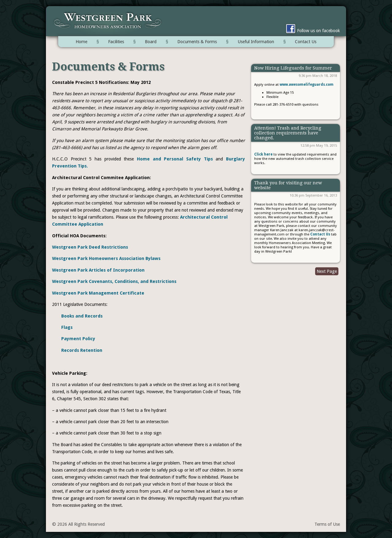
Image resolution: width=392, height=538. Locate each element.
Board (151, 42)
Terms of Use (327, 524)
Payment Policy (78, 339)
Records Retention (82, 350)
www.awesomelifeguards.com (307, 85)
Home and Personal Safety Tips (175, 159)
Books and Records (82, 316)
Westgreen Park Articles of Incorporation (98, 270)
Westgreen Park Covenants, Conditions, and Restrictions (114, 281)
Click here (263, 154)
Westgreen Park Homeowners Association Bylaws (106, 258)
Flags (67, 327)
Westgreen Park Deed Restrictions (90, 247)
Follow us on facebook (312, 31)
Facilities (116, 42)
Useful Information (256, 42)
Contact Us (306, 42)
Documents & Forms (197, 42)
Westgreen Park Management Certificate (98, 293)
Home (81, 42)
